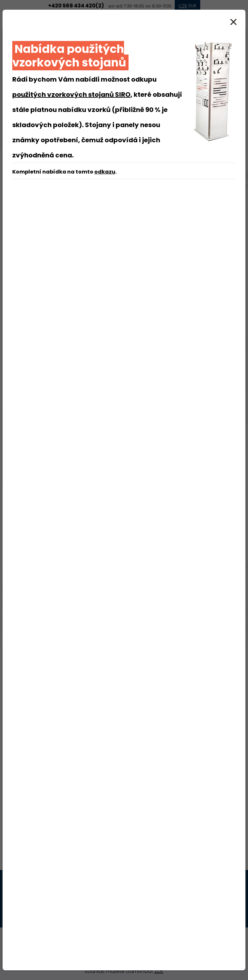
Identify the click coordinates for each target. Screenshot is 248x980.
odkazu (105, 172)
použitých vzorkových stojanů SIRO (71, 95)
